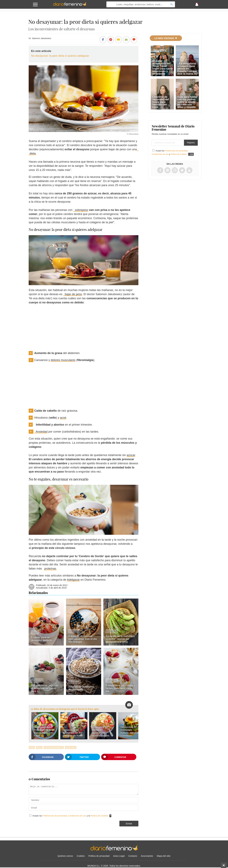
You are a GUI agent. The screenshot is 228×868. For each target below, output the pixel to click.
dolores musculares (63, 360)
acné (63, 418)
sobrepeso (81, 210)
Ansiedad (41, 432)
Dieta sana (74, 631)
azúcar (131, 455)
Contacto (133, 856)
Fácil (32, 747)
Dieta (35, 632)
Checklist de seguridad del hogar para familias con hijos (161, 102)
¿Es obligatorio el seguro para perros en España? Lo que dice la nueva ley (187, 69)
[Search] (171, 4)
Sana (39, 747)
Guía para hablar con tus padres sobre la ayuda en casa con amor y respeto (187, 102)
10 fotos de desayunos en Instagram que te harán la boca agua (65, 709)
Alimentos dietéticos (54, 747)
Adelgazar (73, 580)
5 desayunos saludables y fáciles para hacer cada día (120, 688)
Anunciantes (147, 856)
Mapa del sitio (164, 856)
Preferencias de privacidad (55, 816)
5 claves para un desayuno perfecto (41, 639)
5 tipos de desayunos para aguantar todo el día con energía (83, 639)
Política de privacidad (99, 856)
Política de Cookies (99, 816)
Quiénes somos (65, 856)
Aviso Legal (119, 856)
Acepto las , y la (70, 816)
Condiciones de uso (77, 816)
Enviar (129, 824)
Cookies (81, 856)
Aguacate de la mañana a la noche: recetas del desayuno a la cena (120, 639)
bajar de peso (73, 294)
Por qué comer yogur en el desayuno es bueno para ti (45, 688)
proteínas (50, 569)
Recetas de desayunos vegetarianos (81, 688)
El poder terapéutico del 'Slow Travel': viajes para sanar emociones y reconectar (163, 67)
